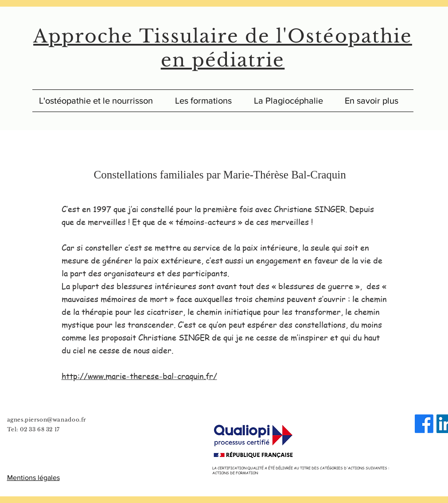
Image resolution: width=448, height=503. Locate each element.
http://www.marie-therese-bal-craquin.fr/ (139, 376)
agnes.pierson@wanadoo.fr (47, 420)
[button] (376, 101)
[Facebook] (424, 424)
